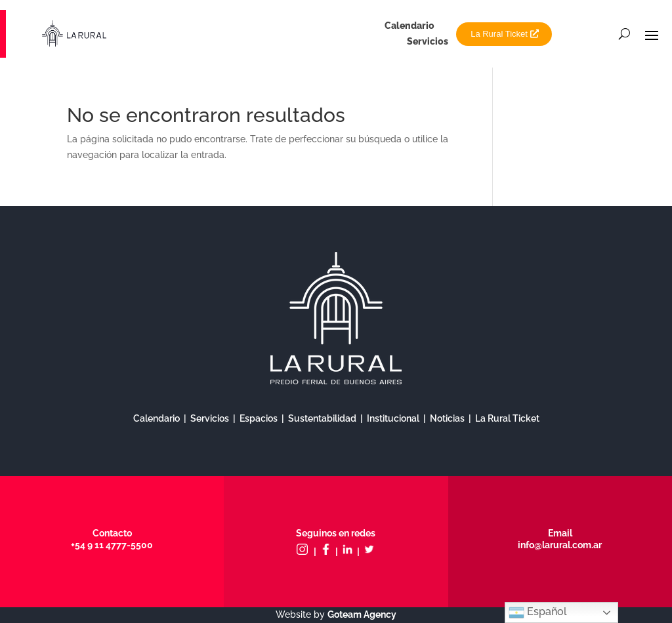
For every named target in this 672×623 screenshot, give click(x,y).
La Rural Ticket (499, 34)
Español (538, 613)
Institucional (393, 418)
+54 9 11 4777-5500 (112, 545)
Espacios (259, 418)
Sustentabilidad (322, 418)
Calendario (409, 26)
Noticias (447, 418)
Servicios (428, 41)
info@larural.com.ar (560, 545)
